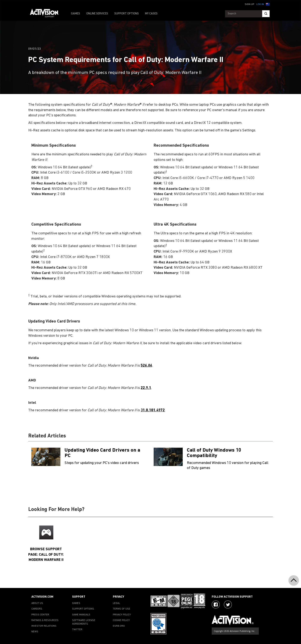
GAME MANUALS (81, 615)
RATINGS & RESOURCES (45, 620)
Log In (260, 4)
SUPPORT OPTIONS (127, 14)
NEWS (35, 632)
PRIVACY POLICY (122, 615)
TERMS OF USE (122, 609)
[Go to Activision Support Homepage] (47, 14)
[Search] (266, 14)
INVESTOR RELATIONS (44, 626)
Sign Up (249, 4)
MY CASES (151, 14)
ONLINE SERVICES (97, 14)
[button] (268, 4)
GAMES (76, 14)
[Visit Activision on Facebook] (216, 605)
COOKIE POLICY (121, 620)
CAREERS (37, 609)
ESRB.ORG (119, 626)
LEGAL (116, 603)
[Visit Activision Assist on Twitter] (228, 605)
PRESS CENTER (40, 615)
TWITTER (77, 630)
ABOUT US (37, 603)
